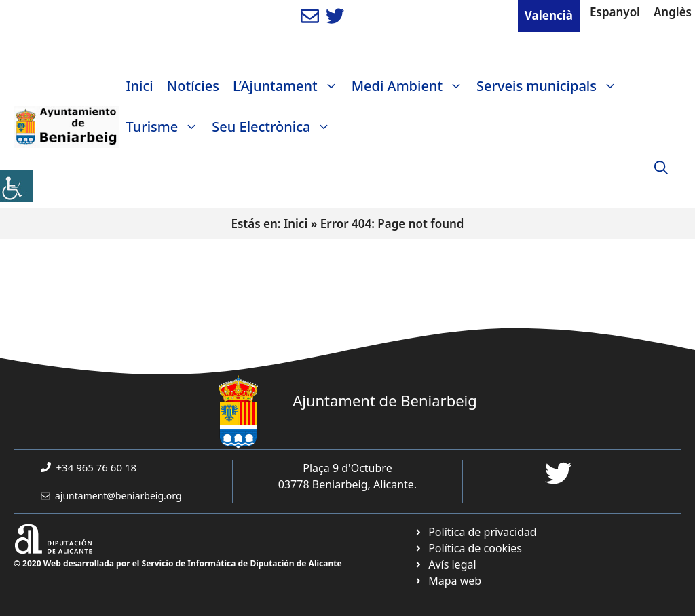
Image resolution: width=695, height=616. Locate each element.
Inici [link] (139, 86)
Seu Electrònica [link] (275, 127)
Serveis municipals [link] (550, 86)
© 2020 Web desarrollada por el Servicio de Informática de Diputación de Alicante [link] (178, 563)
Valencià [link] (549, 15)
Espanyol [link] (615, 12)
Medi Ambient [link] (411, 86)
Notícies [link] (193, 86)
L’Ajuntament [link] (289, 86)
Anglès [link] (673, 12)
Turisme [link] (165, 127)
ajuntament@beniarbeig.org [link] (118, 496)
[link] (16, 186)
